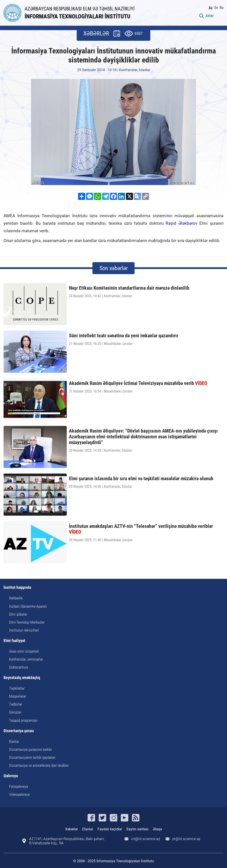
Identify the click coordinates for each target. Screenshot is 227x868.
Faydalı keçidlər (110, 829)
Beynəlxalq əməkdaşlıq (22, 678)
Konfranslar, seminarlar (26, 659)
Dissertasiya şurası (19, 731)
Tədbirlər (16, 704)
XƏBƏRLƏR (96, 33)
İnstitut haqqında (17, 588)
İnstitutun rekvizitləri (24, 630)
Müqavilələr (18, 696)
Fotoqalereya (19, 786)
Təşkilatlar (17, 688)
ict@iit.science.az (146, 839)
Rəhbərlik (16, 598)
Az (211, 8)
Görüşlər (15, 712)
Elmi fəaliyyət (14, 641)
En (216, 8)
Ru (222, 8)
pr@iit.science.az (186, 839)
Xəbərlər (71, 829)
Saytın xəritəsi (137, 829)
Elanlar (14, 741)
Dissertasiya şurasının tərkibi (30, 749)
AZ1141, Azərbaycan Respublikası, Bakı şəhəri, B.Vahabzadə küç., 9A (67, 841)
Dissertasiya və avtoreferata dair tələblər (39, 765)
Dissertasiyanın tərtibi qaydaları (32, 757)
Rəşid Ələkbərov (181, 223)
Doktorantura (19, 667)
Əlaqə (157, 829)
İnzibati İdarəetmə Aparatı (28, 606)
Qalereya (11, 776)
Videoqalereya (19, 794)
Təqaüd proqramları (23, 720)
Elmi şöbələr (18, 614)
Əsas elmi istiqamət (24, 651)
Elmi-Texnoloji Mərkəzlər (27, 622)
